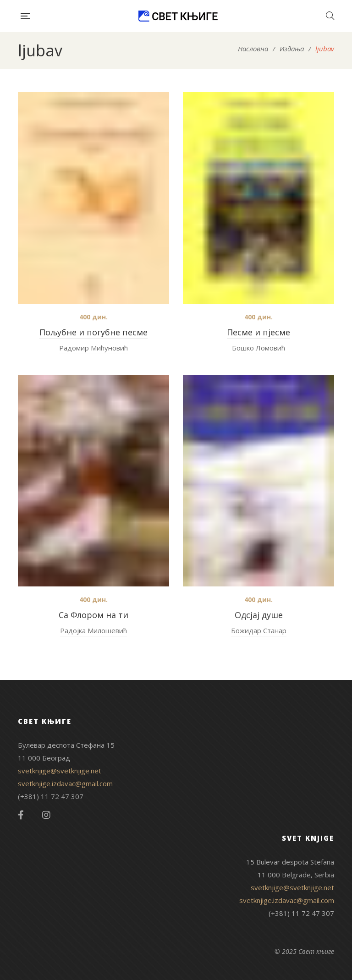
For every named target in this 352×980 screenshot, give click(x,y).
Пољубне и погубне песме (93, 332)
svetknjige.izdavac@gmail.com (65, 783)
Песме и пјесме (258, 332)
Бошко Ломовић (258, 348)
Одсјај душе (259, 615)
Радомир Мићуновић (93, 348)
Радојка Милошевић (93, 630)
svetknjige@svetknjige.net (60, 771)
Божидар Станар (259, 630)
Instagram (46, 815)
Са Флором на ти (93, 615)
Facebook (21, 815)
